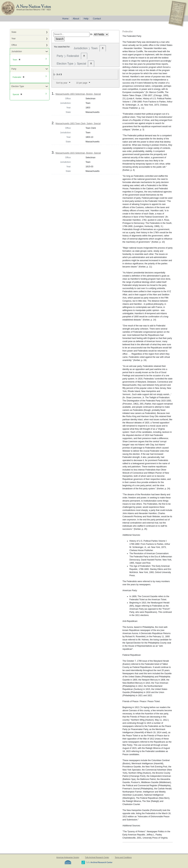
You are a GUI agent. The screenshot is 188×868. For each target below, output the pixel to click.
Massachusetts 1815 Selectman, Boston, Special (78, 153)
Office (14, 45)
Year (14, 39)
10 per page (82, 83)
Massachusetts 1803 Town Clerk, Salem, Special (78, 124)
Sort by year (62, 83)
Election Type (18, 86)
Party (14, 69)
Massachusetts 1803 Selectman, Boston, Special (78, 94)
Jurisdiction (17, 51)
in (91, 34)
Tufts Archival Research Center (97, 857)
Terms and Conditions (123, 857)
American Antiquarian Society (68, 857)
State (14, 32)
